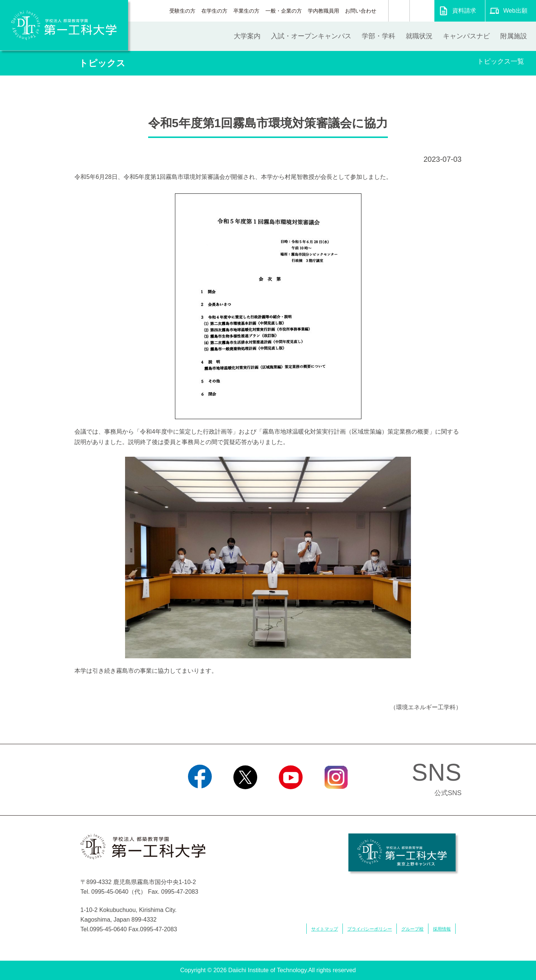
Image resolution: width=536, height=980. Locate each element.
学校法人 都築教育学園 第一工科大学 (64, 25)
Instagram (336, 799)
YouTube (291, 799)
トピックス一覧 (501, 61)
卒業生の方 (246, 11)
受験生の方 (182, 11)
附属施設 (514, 36)
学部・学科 (379, 36)
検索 (399, 11)
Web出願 (515, 11)
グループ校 (412, 929)
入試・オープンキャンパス (311, 36)
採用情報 (442, 929)
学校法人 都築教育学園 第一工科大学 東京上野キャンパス (402, 852)
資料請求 (464, 11)
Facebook (200, 799)
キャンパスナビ (466, 36)
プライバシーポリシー (370, 929)
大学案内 (247, 36)
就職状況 (419, 36)
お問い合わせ (361, 11)
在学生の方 (214, 11)
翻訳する (422, 11)
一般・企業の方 (284, 11)
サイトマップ (325, 929)
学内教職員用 (323, 11)
